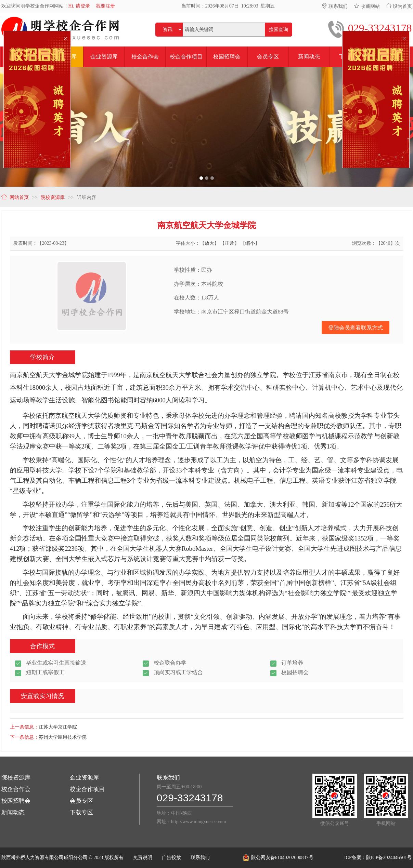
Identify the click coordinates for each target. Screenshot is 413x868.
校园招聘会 (16, 801)
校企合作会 (16, 789)
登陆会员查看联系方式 (356, 328)
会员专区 (81, 801)
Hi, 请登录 (79, 6)
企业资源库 (84, 778)
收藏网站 (367, 6)
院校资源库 (16, 778)
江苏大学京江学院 (58, 727)
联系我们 (335, 6)
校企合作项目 (87, 789)
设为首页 (399, 6)
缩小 (250, 243)
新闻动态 (13, 812)
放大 (209, 243)
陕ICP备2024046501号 (389, 858)
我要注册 (105, 6)
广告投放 (171, 858)
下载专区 (81, 812)
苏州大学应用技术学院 (63, 737)
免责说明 (143, 858)
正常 (230, 243)
